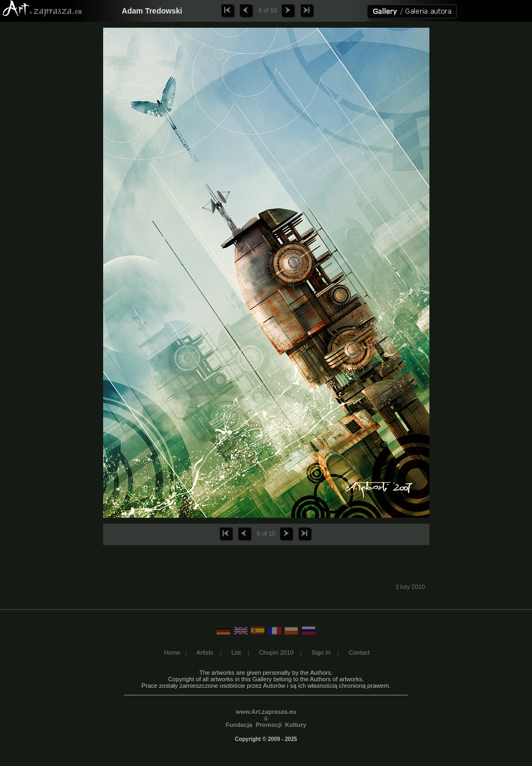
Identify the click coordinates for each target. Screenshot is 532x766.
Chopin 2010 (276, 652)
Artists (205, 652)
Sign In (321, 652)
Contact (359, 652)
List (236, 652)
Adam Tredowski (152, 11)
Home (172, 652)
